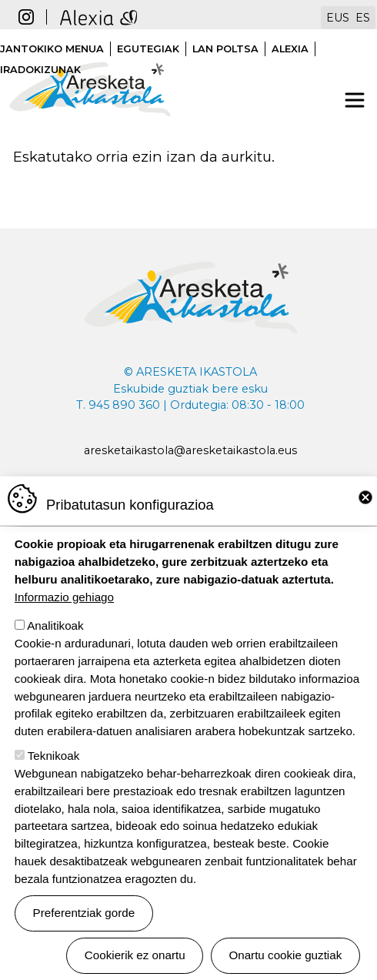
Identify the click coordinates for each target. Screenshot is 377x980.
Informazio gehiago (64, 611)
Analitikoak (55, 640)
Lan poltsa (225, 49)
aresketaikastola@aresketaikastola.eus (190, 450)
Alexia (290, 49)
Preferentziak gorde (84, 926)
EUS (338, 18)
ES (363, 18)
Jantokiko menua (52, 49)
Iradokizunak (40, 70)
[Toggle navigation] (355, 100)
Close (365, 511)
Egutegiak (148, 49)
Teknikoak (54, 769)
